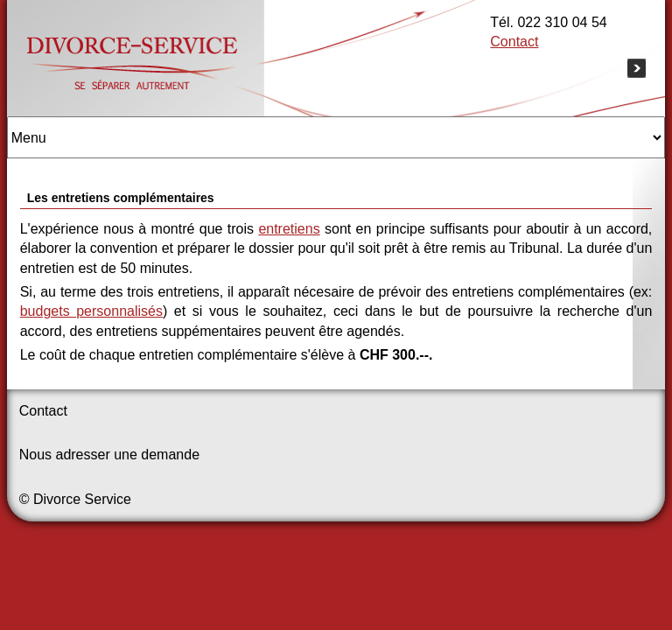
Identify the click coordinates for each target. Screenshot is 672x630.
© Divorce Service (75, 499)
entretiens (289, 229)
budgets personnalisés (91, 311)
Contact (514, 42)
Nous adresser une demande (109, 455)
